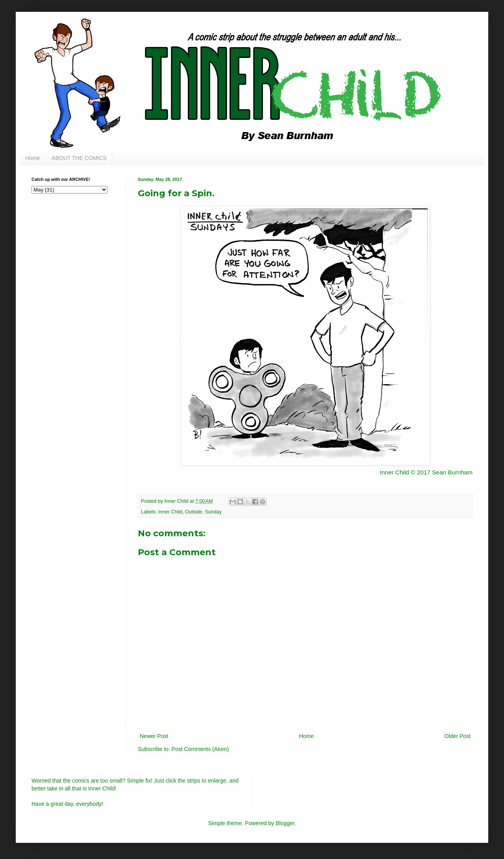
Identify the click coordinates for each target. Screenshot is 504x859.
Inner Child (170, 512)
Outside (194, 512)
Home (32, 158)
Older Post (458, 736)
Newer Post (154, 736)
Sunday (213, 512)
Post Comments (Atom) (200, 749)
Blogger (285, 823)
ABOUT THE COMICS (79, 158)
